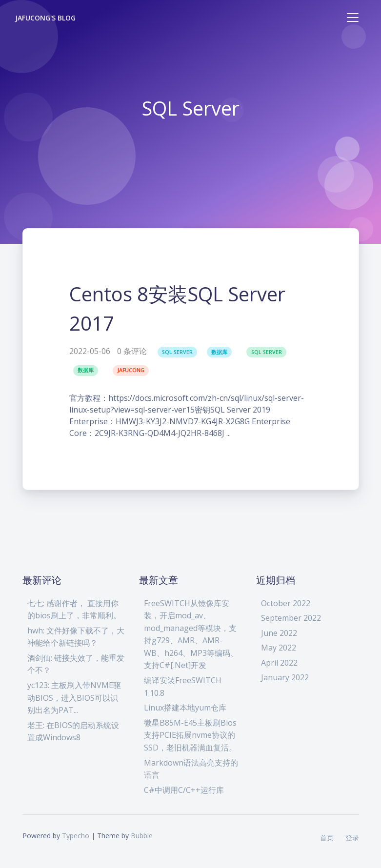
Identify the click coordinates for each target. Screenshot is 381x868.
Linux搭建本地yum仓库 (185, 708)
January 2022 (285, 677)
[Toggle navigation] (353, 18)
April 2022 (279, 663)
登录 (352, 838)
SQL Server (177, 352)
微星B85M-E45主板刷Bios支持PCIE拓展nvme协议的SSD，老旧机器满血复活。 (190, 735)
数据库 (219, 352)
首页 (327, 838)
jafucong (131, 370)
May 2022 (279, 648)
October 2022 (286, 603)
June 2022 (279, 633)
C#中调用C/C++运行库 (184, 790)
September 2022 (291, 618)
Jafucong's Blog (46, 18)
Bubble (142, 836)
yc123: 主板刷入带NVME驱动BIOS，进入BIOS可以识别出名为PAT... (74, 698)
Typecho (76, 836)
